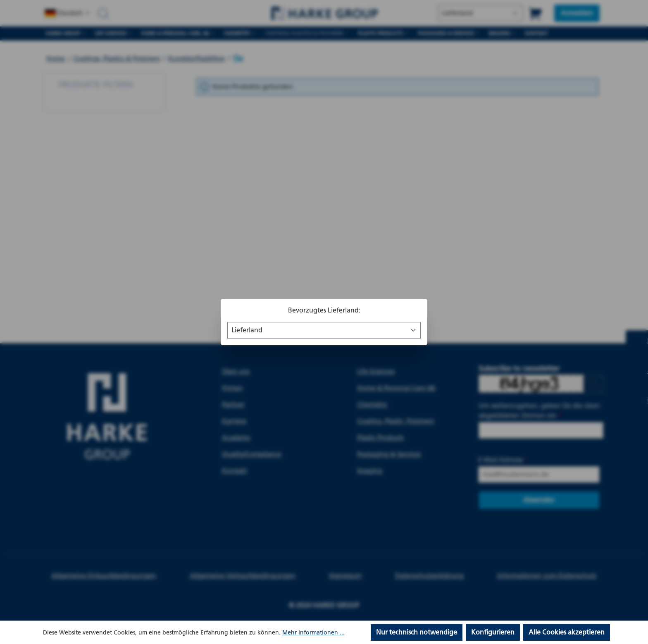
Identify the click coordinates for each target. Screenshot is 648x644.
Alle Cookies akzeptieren (567, 632)
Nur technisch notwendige (417, 632)
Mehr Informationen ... (313, 633)
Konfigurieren (493, 632)
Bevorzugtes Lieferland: (324, 310)
